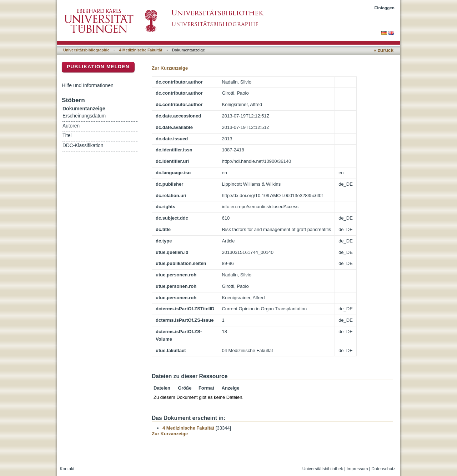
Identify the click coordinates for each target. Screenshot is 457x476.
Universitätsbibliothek (323, 469)
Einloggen (385, 8)
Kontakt (67, 469)
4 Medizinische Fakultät (141, 50)
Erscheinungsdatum (84, 116)
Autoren (71, 126)
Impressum (357, 469)
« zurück (384, 50)
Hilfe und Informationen (88, 85)
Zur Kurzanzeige (170, 68)
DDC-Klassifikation (83, 146)
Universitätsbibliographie (86, 50)
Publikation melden (98, 67)
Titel (67, 136)
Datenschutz (383, 469)
